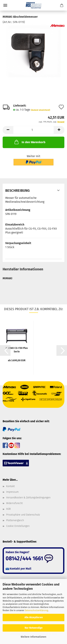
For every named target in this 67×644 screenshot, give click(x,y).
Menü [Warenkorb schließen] (5, 5)
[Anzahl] (33, 130)
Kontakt (10, 486)
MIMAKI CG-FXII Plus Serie (17, 350)
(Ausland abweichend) (40, 110)
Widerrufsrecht (14, 503)
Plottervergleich (15, 520)
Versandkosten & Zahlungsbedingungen (28, 498)
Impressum (12, 492)
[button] (8, 130)
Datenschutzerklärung (36, 610)
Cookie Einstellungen (18, 526)
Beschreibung (17, 191)
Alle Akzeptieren (34, 617)
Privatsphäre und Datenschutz (23, 515)
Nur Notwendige (34, 628)
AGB (8, 509)
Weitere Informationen (33, 637)
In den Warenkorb (30, 142)
